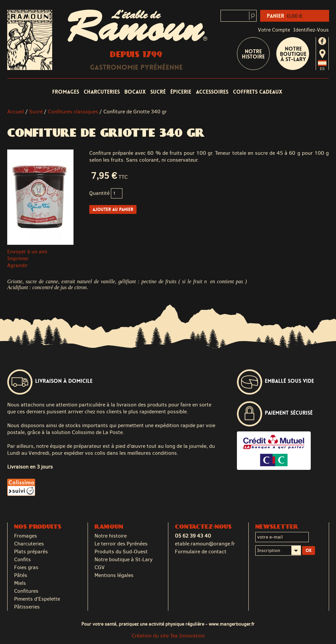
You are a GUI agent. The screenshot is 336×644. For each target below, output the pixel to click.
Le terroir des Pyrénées (121, 544)
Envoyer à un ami (27, 252)
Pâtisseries (27, 607)
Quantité (99, 193)
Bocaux (135, 92)
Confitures (26, 591)
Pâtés (21, 575)
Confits (22, 559)
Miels (20, 583)
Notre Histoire (253, 54)
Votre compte (274, 30)
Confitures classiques (73, 112)
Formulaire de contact (201, 552)
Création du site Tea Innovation (168, 636)
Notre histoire (111, 536)
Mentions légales (114, 575)
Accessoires (212, 92)
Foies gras (26, 567)
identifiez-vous (311, 30)
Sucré (158, 92)
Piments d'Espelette (37, 599)
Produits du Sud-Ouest (121, 552)
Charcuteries (102, 92)
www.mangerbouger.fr (232, 624)
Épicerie (181, 92)
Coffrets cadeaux (258, 92)
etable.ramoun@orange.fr (205, 544)
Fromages (66, 92)
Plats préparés (31, 552)
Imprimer (18, 258)
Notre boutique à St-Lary (293, 54)
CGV (100, 567)
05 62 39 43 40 (193, 536)
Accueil (16, 112)
